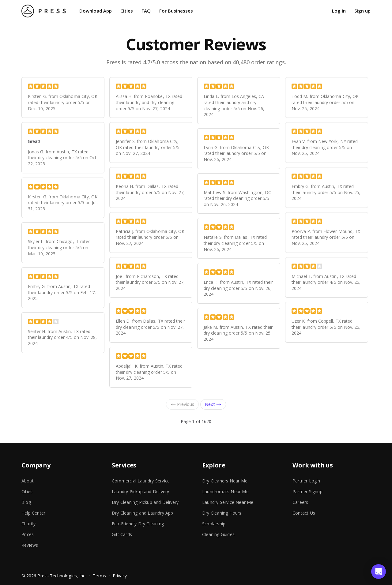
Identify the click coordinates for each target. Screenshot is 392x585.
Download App (96, 11)
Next (213, 404)
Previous (182, 404)
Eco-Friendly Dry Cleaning (138, 524)
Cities (127, 11)
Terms (99, 576)
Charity (28, 524)
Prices (28, 534)
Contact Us (304, 513)
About (28, 481)
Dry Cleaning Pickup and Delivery (145, 502)
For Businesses (176, 11)
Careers (300, 502)
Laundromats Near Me (225, 491)
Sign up (362, 11)
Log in (339, 11)
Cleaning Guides (218, 534)
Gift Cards (122, 534)
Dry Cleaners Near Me (225, 481)
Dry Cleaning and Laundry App (143, 513)
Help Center (33, 513)
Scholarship (214, 524)
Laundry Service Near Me (228, 502)
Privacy (120, 576)
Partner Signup (307, 491)
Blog (26, 502)
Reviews (30, 545)
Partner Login (306, 481)
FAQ (146, 11)
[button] (379, 572)
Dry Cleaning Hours (222, 513)
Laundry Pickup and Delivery (140, 491)
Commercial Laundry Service (141, 481)
